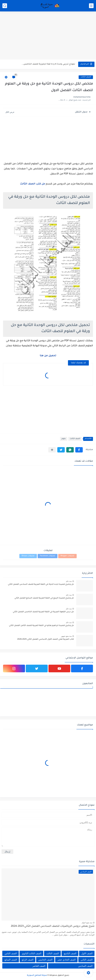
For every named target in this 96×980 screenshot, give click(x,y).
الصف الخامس (45, 960)
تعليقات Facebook (48, 556)
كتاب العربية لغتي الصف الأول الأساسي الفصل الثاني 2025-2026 (46, 639)
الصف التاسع (70, 953)
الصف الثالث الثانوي (32, 953)
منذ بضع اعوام (87, 923)
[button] (79, 450)
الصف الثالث (86, 77)
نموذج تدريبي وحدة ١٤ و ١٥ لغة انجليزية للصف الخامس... (48, 64)
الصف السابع (11, 960)
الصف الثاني (87, 960)
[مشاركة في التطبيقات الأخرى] (52, 450)
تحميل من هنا (48, 356)
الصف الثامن (11, 953)
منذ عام (69, 581)
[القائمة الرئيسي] (91, 6)
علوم (64, 439)
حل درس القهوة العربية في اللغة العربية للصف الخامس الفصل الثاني (43, 612)
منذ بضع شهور (66, 636)
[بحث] (5, 6)
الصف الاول (87, 953)
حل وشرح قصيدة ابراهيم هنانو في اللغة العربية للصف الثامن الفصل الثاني (41, 626)
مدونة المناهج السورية (37, 975)
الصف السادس (85, 966)
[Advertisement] (48, 36)
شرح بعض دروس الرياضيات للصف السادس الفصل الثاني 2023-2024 (53, 926)
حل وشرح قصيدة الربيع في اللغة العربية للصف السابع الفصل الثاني (44, 598)
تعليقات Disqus (28, 556)
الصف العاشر (39, 966)
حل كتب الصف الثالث (33, 184)
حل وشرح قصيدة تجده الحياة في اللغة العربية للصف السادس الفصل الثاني (41, 584)
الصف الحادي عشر (67, 960)
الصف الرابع (28, 960)
